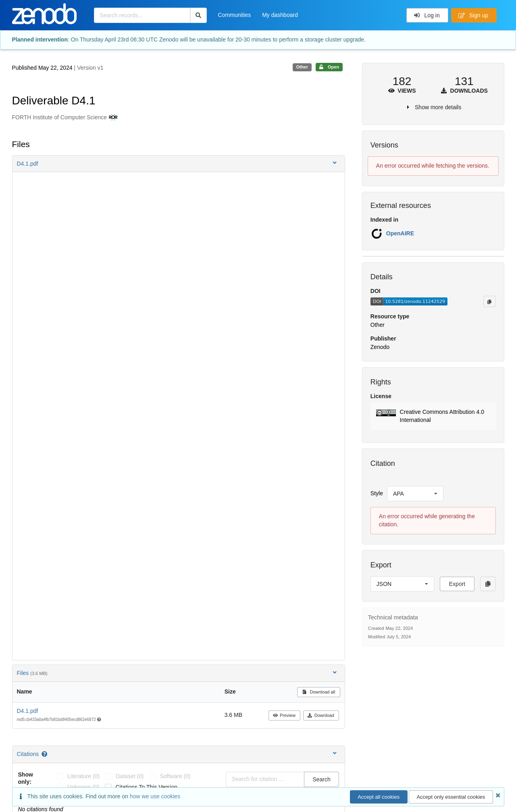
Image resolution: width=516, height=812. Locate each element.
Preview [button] (284, 715)
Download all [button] (319, 692)
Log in (427, 15)
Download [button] (321, 715)
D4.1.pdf (28, 711)
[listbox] (415, 494)
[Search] (199, 15)
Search (321, 779)
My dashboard (280, 15)
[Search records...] (142, 15)
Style (377, 493)
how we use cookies (155, 796)
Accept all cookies (379, 797)
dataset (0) (130, 776)
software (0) (175, 776)
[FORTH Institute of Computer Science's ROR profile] (112, 118)
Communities (235, 15)
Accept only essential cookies (451, 797)
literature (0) (83, 776)
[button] (179, 164)
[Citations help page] (45, 754)
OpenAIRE (400, 233)
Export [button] (457, 584)
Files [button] (178, 673)
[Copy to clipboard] (489, 301)
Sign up (473, 15)
